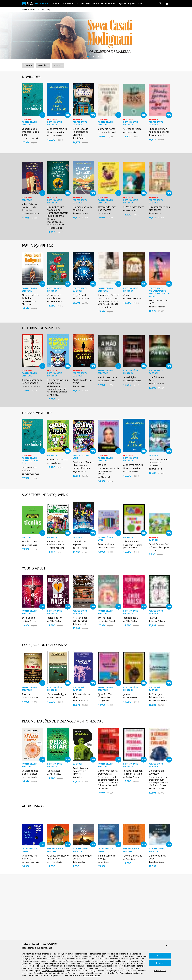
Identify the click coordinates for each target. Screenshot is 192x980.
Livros (32, 10)
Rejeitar (160, 963)
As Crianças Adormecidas (156, 696)
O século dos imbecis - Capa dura (30, 132)
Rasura (26, 694)
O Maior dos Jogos (134, 207)
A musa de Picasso (109, 295)
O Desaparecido (132, 129)
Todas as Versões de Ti (159, 302)
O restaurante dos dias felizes (159, 208)
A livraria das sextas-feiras (80, 619)
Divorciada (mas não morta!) (107, 208)
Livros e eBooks (43, 3)
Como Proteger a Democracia (108, 772)
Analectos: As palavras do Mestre (80, 771)
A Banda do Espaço (79, 543)
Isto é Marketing (133, 856)
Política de (92, 975)
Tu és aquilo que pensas (82, 857)
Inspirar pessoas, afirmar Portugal (133, 772)
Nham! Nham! (131, 541)
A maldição (130, 377)
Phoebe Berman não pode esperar (159, 130)
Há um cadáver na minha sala (58, 381)
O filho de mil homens (30, 857)
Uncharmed (105, 618)
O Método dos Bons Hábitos (30, 772)
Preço (57, 65)
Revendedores (108, 3)
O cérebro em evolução (157, 772)
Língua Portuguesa (126, 3)
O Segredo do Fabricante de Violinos (81, 132)
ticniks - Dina (29, 541)
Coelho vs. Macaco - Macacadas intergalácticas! (83, 465)
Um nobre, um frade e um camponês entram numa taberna (58, 211)
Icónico (102, 465)
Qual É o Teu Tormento (105, 696)
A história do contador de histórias (29, 207)
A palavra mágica (57, 129)
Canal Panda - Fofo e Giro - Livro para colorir (159, 547)
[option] (96, 40)
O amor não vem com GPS (82, 208)
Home (25, 10)
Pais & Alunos (92, 3)
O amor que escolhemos (54, 296)
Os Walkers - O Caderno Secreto (57, 543)
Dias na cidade (106, 544)
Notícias (142, 3)
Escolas (80, 3)
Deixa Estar (54, 771)
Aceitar (160, 956)
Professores (69, 3)
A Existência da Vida (81, 696)
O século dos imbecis (29, 469)
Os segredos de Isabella (31, 296)
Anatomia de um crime (82, 381)
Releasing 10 (54, 618)
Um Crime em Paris (157, 379)
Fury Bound (79, 295)
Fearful (153, 618)
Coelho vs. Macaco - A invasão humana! (159, 462)
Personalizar (160, 971)
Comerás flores (107, 129)
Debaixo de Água (57, 694)
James (127, 694)
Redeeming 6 (131, 618)
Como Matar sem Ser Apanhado (32, 381)
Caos (126, 295)
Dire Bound (28, 618)
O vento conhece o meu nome (58, 857)
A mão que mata (107, 377)
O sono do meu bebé (157, 857)
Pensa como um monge (107, 857)
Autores (57, 3)
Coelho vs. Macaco (58, 459)
